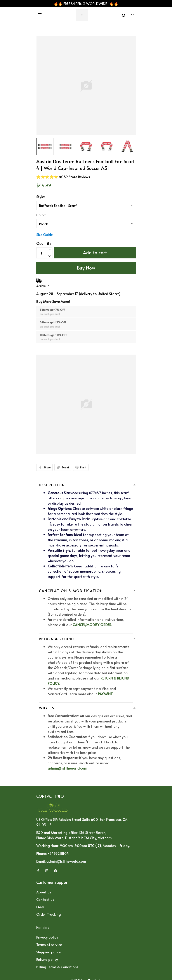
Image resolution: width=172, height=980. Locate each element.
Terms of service (49, 944)
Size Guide (44, 234)
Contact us (45, 899)
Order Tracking (49, 914)
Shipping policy (49, 952)
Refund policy (47, 959)
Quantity (44, 243)
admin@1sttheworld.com (67, 768)
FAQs (40, 907)
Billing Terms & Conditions (57, 967)
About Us (44, 892)
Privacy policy (47, 937)
